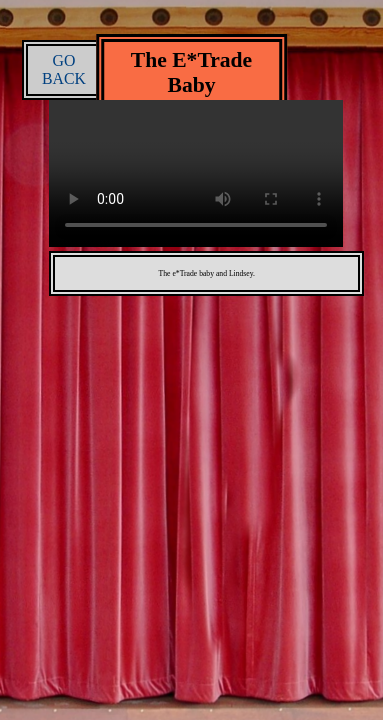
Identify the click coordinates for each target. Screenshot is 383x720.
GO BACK (64, 69)
